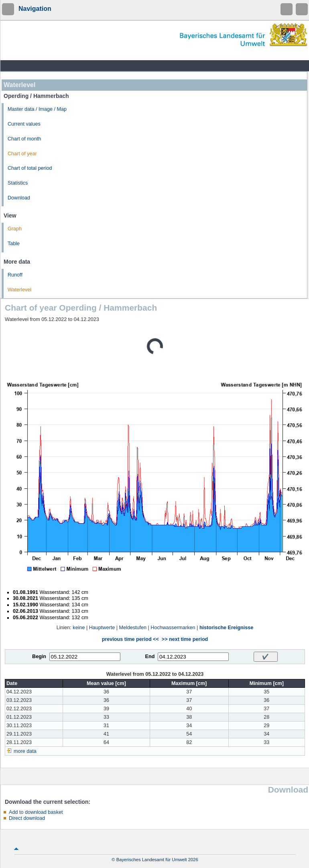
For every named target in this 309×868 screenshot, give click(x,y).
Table (14, 244)
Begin (39, 657)
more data (25, 751)
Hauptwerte (102, 628)
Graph (15, 229)
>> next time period (185, 639)
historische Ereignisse (226, 628)
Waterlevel (19, 290)
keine (79, 628)
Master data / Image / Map (37, 109)
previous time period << (130, 639)
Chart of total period (30, 168)
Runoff (15, 275)
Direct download (27, 818)
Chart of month (24, 139)
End (150, 657)
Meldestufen (133, 628)
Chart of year (22, 154)
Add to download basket (36, 812)
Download (19, 198)
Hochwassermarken (173, 628)
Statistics (18, 183)
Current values (24, 124)
